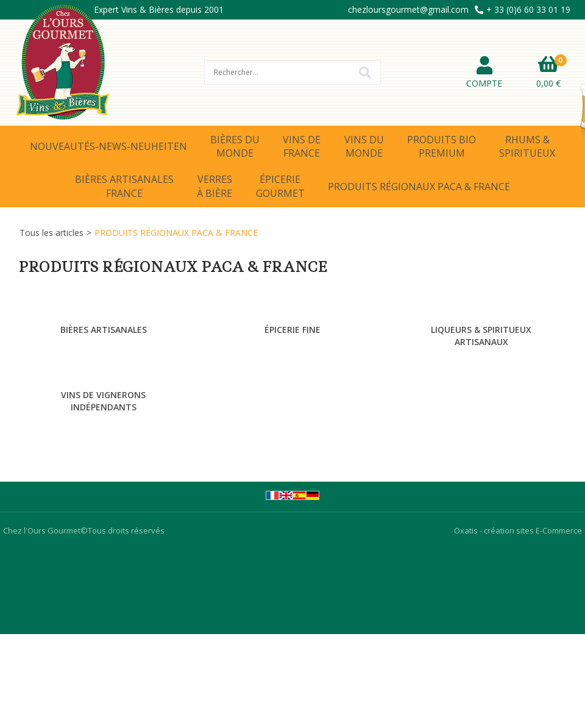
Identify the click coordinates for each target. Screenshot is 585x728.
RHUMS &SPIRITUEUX (527, 146)
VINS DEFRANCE (302, 146)
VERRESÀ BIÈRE (214, 186)
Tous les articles (51, 233)
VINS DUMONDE (364, 146)
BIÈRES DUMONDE (235, 146)
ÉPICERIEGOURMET (280, 186)
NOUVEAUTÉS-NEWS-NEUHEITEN (108, 146)
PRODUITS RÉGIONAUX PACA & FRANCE (419, 187)
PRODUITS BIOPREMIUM (441, 146)
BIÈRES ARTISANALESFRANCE (124, 186)
